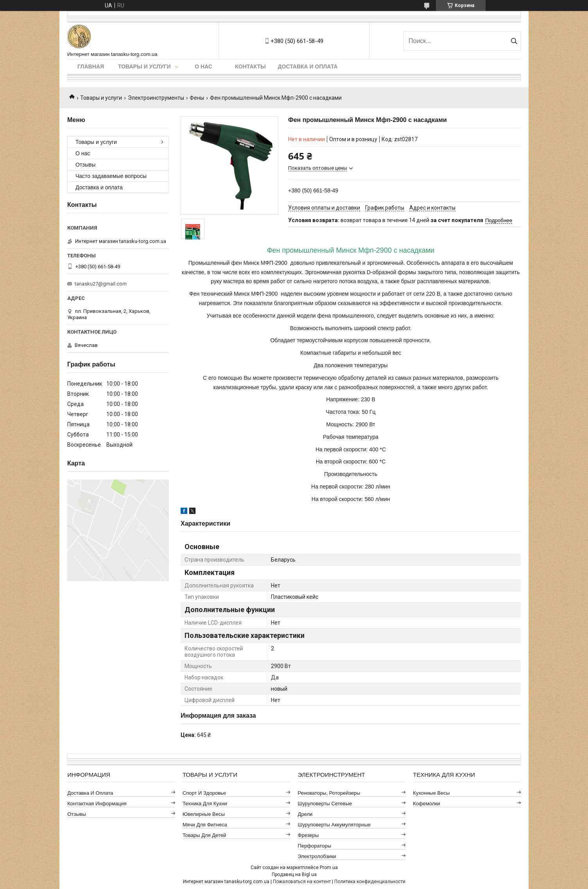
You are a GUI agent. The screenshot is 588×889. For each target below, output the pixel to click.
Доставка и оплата (308, 66)
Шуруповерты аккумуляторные (334, 825)
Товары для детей (204, 835)
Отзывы (85, 165)
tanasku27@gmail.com (101, 284)
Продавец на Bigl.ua (294, 875)
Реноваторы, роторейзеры (329, 793)
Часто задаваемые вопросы (111, 176)
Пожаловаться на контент (302, 882)
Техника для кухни (205, 804)
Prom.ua (329, 867)
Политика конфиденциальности (370, 882)
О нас (203, 66)
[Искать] (514, 41)
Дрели (305, 814)
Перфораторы (315, 846)
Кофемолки (426, 804)
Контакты (250, 66)
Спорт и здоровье (204, 793)
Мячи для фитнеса (205, 825)
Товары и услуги (144, 66)
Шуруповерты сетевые (325, 804)
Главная (91, 66)
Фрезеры (308, 835)
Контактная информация (97, 804)
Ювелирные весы (204, 814)
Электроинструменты (156, 98)
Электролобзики (317, 856)
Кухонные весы (431, 793)
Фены (197, 98)
